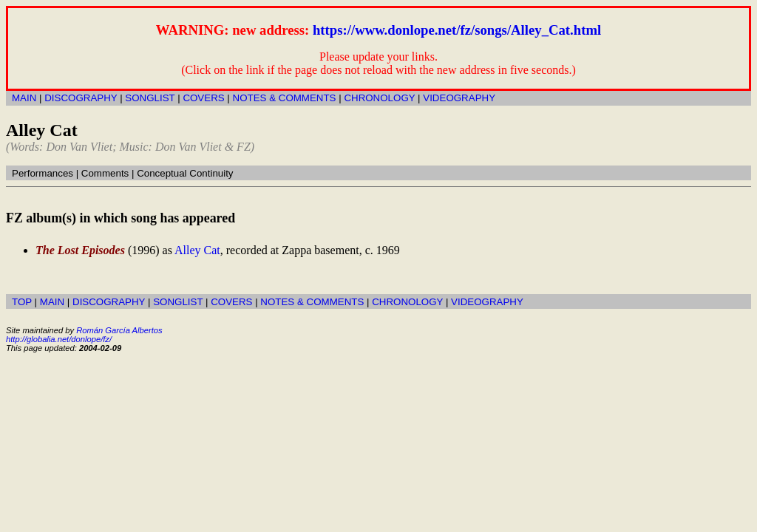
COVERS (203, 98)
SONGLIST (150, 98)
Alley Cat (197, 250)
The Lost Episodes (80, 250)
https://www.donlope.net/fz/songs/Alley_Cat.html (457, 30)
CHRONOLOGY (379, 98)
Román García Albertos (119, 330)
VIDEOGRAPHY (459, 98)
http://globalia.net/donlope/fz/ (59, 339)
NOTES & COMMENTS (285, 98)
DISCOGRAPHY (81, 98)
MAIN (24, 98)
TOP (22, 302)
